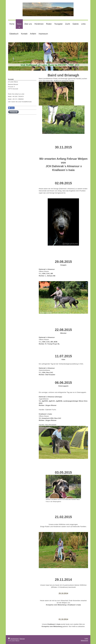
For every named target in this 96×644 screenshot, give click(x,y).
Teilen (11, 108)
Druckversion (14, 639)
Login (86, 638)
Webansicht (84, 640)
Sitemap (22, 639)
